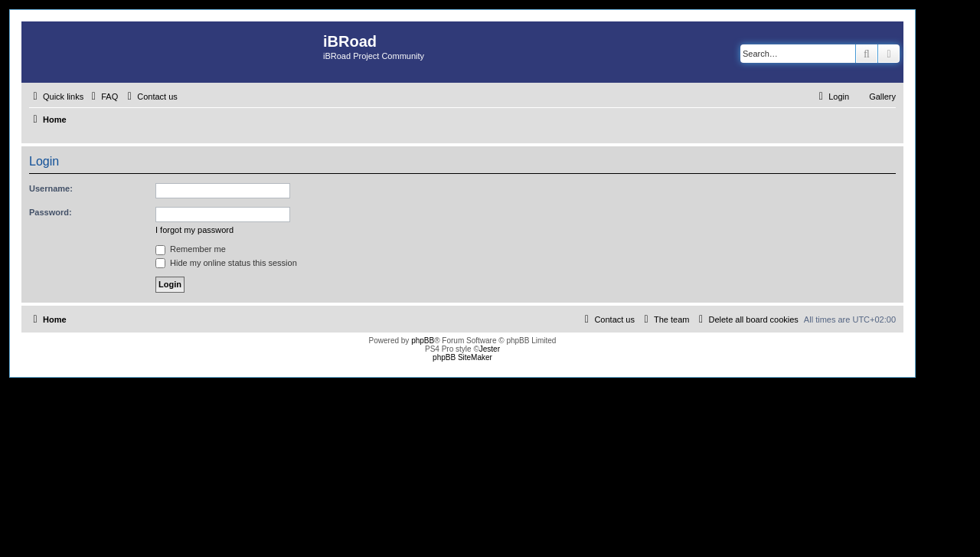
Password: (51, 212)
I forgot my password (194, 230)
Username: (51, 188)
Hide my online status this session (226, 263)
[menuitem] (103, 97)
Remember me (191, 249)
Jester (490, 349)
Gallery (882, 97)
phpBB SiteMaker (462, 357)
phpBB (423, 341)
